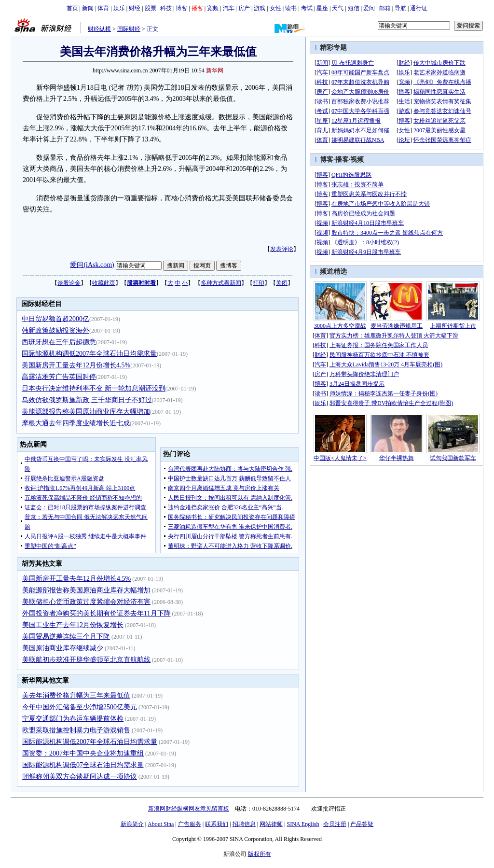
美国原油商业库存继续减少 (63, 648)
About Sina (161, 824)
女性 (275, 8)
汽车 (229, 8)
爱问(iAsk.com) (92, 265)
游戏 (260, 8)
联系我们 (217, 824)
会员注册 (335, 824)
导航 (400, 8)
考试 (307, 8)
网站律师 (271, 824)
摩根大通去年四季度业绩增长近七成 (76, 423)
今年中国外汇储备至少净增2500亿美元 (80, 707)
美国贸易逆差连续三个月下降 (66, 637)
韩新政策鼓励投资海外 (55, 330)
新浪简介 (132, 824)
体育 (103, 8)
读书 (291, 8)
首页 (72, 8)
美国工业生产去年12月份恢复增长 (73, 625)
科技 (166, 8)
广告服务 (190, 824)
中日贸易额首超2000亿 (55, 319)
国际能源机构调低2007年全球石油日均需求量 (89, 354)
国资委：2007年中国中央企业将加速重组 (83, 753)
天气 (338, 8)
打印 (259, 283)
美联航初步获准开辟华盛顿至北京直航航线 (86, 660)
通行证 (419, 8)
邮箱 (385, 8)
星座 (322, 8)
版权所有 (260, 854)
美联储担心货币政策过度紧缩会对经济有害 (86, 602)
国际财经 (129, 29)
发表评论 (282, 249)
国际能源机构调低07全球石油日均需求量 (83, 765)
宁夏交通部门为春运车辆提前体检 (73, 719)
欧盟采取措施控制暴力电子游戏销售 (76, 730)
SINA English (303, 824)
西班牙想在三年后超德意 (59, 342)
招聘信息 (244, 824)
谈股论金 (69, 283)
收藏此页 (104, 283)
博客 (181, 8)
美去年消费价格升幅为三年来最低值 (76, 695)
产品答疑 (362, 824)
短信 (354, 8)
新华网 (215, 70)
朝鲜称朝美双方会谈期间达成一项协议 (80, 777)
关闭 (282, 283)
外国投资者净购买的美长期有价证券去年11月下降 (96, 613)
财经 (135, 8)
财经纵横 (99, 29)
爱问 (369, 8)
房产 (244, 8)
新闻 (88, 8)
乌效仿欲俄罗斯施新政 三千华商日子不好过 (87, 400)
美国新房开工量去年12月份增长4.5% (76, 365)
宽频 (213, 8)
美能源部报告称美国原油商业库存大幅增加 (86, 412)
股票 (151, 8)
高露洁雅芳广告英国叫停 (59, 377)
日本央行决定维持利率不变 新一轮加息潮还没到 (94, 388)
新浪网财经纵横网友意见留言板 (189, 809)
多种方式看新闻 (221, 283)
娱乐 (119, 8)
